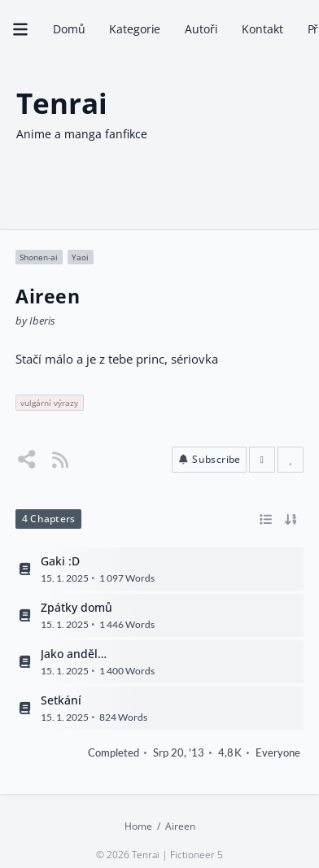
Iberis (42, 321)
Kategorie (135, 29)
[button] (209, 460)
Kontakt (262, 29)
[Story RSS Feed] (60, 460)
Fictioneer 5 (197, 855)
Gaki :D (60, 561)
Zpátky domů (76, 608)
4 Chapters (48, 519)
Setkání (61, 700)
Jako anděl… (74, 654)
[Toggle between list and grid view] (267, 520)
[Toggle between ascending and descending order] (291, 520)
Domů (69, 29)
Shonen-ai (39, 257)
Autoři (201, 29)
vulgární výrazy (49, 403)
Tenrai (62, 102)
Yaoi (80, 257)
